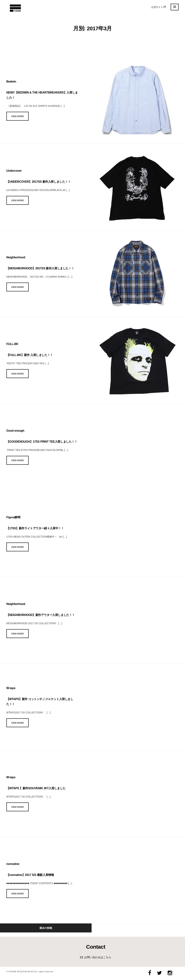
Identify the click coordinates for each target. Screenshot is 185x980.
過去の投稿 (46, 928)
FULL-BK (12, 344)
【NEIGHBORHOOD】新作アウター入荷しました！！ (41, 615)
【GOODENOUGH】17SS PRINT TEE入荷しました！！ (42, 442)
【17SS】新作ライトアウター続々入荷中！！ (35, 528)
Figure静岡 (13, 517)
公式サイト (159, 7)
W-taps (11, 688)
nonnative (13, 864)
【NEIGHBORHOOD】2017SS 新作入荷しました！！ (40, 268)
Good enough (15, 431)
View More (18, 116)
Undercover (14, 171)
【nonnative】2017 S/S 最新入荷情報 (30, 875)
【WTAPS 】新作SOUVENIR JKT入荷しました (36, 788)
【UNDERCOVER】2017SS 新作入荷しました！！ (38, 182)
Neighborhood (16, 257)
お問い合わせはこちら (98, 957)
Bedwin (11, 82)
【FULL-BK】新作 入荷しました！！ (30, 355)
